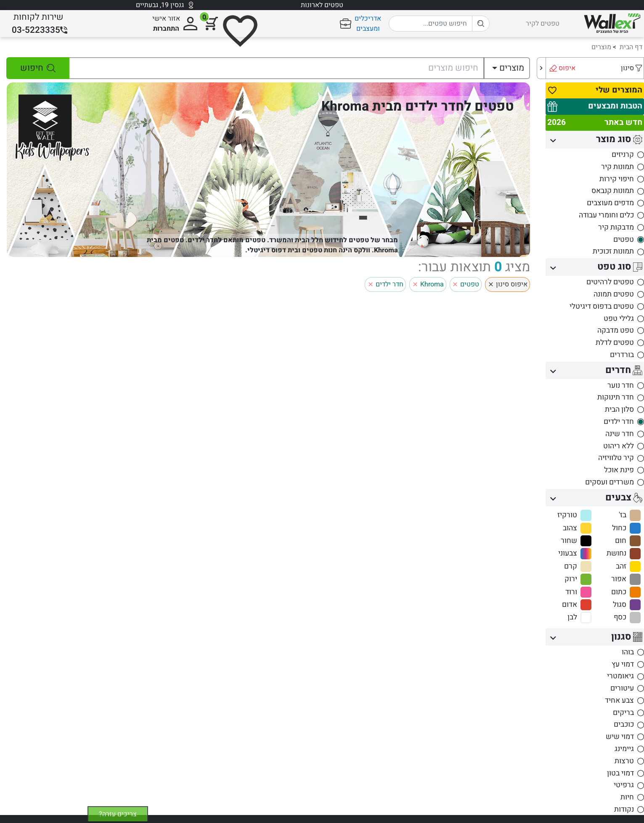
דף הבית (631, 47)
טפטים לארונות (322, 5)
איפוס (567, 68)
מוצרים (601, 47)
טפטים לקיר (543, 24)
